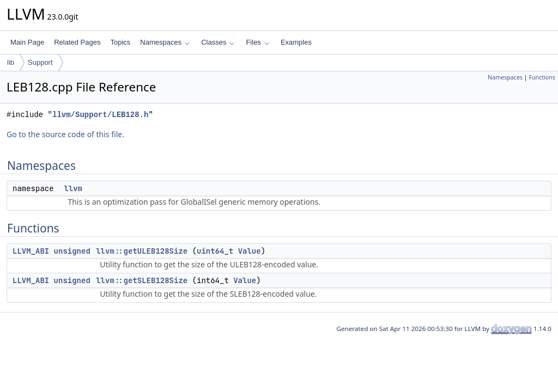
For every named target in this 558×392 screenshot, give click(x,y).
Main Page (27, 42)
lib (11, 62)
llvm (73, 188)
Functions (542, 77)
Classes (218, 42)
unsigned (72, 251)
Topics (120, 42)
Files (257, 42)
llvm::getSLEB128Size (142, 280)
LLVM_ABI (31, 251)
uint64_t (215, 251)
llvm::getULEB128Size (142, 251)
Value (250, 251)
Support (40, 62)
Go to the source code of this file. (65, 134)
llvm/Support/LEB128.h (100, 115)
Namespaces (165, 42)
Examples (296, 42)
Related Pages (77, 42)
